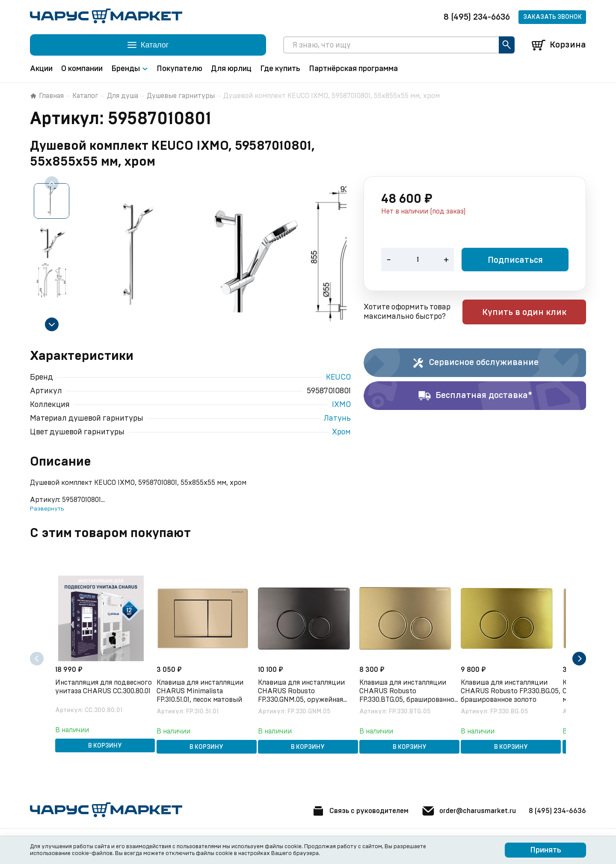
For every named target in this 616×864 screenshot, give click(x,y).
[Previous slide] (52, 184)
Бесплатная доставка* (475, 397)
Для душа (123, 97)
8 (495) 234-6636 (477, 17)
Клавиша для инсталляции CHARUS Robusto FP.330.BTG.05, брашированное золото (409, 686)
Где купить (280, 70)
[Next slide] (52, 325)
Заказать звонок (552, 17)
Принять (546, 850)
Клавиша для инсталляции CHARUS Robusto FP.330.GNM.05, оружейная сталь (307, 686)
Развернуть (47, 510)
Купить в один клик (532, 314)
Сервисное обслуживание (475, 364)
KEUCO (338, 378)
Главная (47, 97)
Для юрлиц (231, 70)
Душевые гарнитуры (181, 97)
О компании (82, 70)
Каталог (85, 97)
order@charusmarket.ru (449, 811)
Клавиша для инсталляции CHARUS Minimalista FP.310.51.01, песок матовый (206, 686)
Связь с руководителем (320, 811)
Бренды (130, 70)
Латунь (337, 419)
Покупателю (179, 70)
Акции (41, 70)
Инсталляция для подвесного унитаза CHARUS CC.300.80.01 (95, 686)
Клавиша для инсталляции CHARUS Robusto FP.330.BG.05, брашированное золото (511, 686)
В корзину (105, 742)
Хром (341, 433)
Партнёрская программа (353, 70)
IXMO (341, 406)
